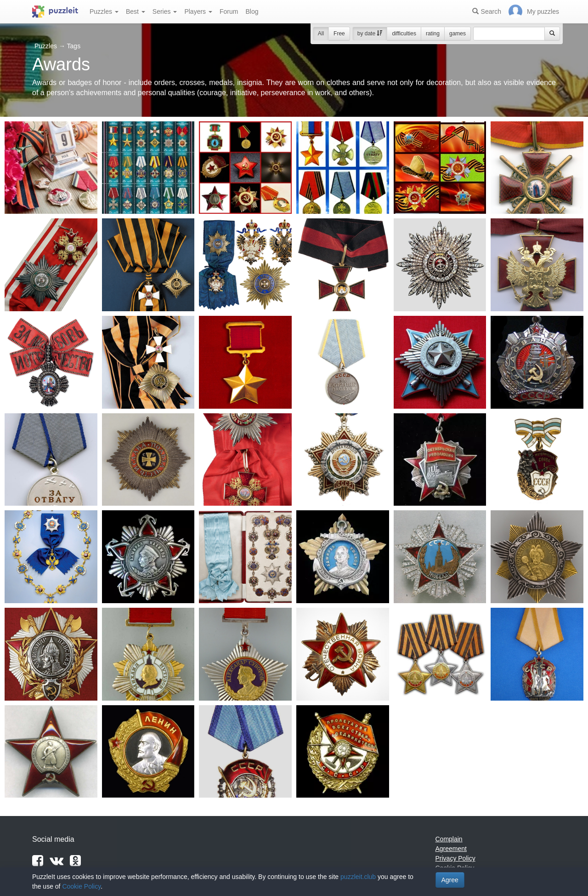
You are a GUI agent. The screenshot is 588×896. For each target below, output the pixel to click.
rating (433, 34)
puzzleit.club (358, 877)
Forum (229, 11)
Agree (450, 880)
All (321, 34)
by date (370, 34)
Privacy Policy (455, 858)
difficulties (404, 34)
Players (198, 11)
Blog (252, 11)
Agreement (451, 849)
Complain (449, 839)
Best (136, 11)
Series (165, 11)
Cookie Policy (81, 886)
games (458, 34)
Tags (74, 46)
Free (339, 34)
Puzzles (104, 11)
